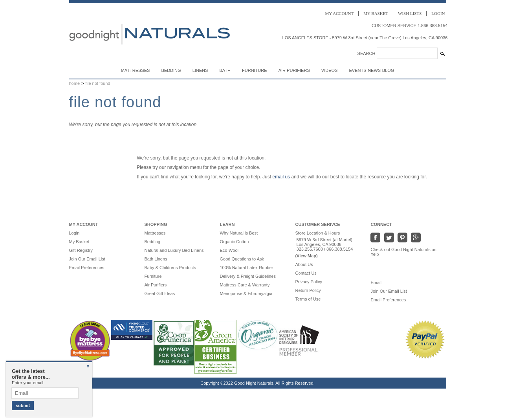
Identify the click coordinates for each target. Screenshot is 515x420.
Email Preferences (87, 268)
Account (340, 13)
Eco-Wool (229, 250)
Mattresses (136, 70)
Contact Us (306, 273)
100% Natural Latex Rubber (246, 268)
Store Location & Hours (317, 233)
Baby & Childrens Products (170, 268)
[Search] (407, 53)
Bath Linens (156, 259)
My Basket (79, 242)
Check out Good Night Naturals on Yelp (403, 252)
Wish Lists (410, 13)
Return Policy (308, 290)
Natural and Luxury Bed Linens (174, 250)
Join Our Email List (87, 259)
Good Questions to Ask (242, 259)
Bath (225, 70)
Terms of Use (308, 299)
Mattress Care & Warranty (245, 285)
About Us (304, 264)
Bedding (171, 70)
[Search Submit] (443, 54)
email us (281, 177)
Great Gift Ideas (159, 293)
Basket (376, 13)
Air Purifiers (294, 70)
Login (438, 13)
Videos (330, 70)
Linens (200, 70)
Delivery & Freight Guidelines (247, 276)
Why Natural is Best (239, 233)
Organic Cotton (234, 242)
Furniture (255, 70)
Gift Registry (81, 250)
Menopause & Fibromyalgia (246, 293)
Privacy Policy (308, 282)
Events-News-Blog (371, 70)
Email (379, 282)
